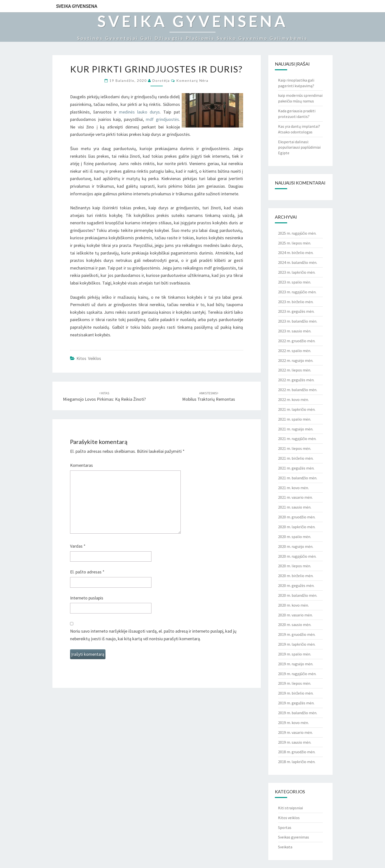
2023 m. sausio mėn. (295, 331)
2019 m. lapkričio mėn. (297, 644)
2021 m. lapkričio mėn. (297, 409)
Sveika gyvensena (77, 6)
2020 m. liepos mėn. (295, 566)
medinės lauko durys (139, 112)
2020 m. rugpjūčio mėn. (297, 556)
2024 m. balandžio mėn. (298, 262)
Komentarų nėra (192, 80)
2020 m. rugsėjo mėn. (296, 546)
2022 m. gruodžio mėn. (297, 341)
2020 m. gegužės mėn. (296, 585)
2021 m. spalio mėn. (295, 419)
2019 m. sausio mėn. (295, 742)
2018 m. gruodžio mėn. (297, 752)
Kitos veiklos (89, 358)
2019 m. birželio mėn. (296, 693)
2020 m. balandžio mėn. (298, 595)
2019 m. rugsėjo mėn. (296, 664)
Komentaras (81, 465)
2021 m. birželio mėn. (296, 458)
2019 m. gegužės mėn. (296, 703)
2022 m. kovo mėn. (293, 399)
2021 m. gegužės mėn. (296, 468)
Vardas (78, 546)
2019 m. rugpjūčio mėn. (297, 674)
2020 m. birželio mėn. (296, 576)
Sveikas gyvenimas (294, 837)
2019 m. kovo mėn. (293, 723)
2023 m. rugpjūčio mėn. (297, 292)
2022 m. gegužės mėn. (296, 380)
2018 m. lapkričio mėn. (297, 762)
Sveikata (285, 847)
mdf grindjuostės (162, 119)
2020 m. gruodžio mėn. (297, 517)
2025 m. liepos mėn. (295, 243)
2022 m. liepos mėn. (295, 370)
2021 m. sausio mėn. (295, 507)
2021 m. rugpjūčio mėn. (297, 439)
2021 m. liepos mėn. (295, 448)
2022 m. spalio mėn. (295, 351)
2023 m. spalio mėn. (295, 282)
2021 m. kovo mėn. (293, 488)
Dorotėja (161, 80)
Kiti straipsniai (290, 808)
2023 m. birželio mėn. (296, 302)
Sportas (285, 827)
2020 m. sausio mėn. (295, 625)
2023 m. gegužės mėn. (296, 311)
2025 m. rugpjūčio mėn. (297, 233)
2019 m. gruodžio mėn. (297, 634)
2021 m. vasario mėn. (295, 497)
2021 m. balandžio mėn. (298, 478)
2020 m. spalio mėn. (295, 537)
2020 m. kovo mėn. (293, 605)
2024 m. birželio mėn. (296, 253)
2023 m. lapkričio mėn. (297, 272)
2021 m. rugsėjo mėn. (296, 429)
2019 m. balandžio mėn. (298, 713)
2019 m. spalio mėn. (295, 654)
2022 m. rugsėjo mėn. (296, 360)
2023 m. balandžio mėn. (298, 321)
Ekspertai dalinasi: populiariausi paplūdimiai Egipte (299, 147)
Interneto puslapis (87, 598)
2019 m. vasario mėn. (295, 732)
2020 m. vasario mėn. (295, 615)
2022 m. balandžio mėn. (298, 390)
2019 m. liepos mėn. (295, 683)
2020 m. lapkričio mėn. (297, 527)
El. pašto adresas (87, 572)
